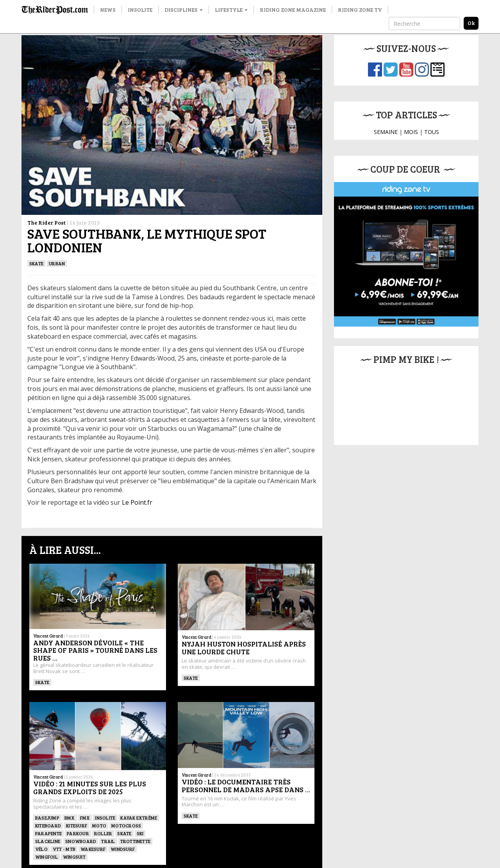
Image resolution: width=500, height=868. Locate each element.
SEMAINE (386, 132)
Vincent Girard (48, 636)
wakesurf (93, 849)
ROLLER (103, 833)
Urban (57, 263)
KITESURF (77, 825)
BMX (70, 818)
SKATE (36, 263)
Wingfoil (46, 857)
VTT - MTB (64, 849)
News (108, 10)
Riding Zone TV (360, 10)
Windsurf (123, 849)
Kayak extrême (139, 818)
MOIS (411, 132)
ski (140, 833)
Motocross (126, 825)
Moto (99, 825)
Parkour (78, 833)
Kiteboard (48, 825)
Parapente (48, 833)
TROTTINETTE (136, 841)
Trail (108, 841)
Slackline (48, 841)
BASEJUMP (47, 818)
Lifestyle (231, 10)
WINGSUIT (74, 857)
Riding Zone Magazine (293, 10)
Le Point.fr (137, 502)
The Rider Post (46, 222)
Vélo (41, 849)
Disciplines (184, 10)
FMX (85, 818)
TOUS (432, 132)
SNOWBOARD (81, 841)
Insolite (140, 10)
